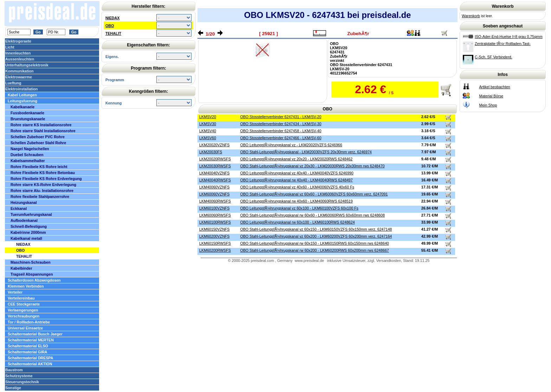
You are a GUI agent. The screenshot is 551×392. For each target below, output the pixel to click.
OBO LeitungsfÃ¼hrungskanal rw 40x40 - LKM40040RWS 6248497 (296, 180)
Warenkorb (471, 16)
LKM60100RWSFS (215, 222)
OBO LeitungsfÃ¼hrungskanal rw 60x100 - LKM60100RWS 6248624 (297, 222)
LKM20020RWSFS (215, 159)
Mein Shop (488, 105)
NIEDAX (112, 18)
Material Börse (491, 96)
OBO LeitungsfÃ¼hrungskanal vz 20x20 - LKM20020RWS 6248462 (296, 159)
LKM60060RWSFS (215, 215)
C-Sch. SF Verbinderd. (494, 57)
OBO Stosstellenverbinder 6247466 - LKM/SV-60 (281, 138)
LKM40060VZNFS (214, 187)
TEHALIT (113, 33)
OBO (110, 26)
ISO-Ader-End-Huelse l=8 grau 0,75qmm (509, 37)
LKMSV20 (208, 117)
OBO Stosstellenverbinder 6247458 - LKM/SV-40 (281, 131)
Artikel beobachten (495, 87)
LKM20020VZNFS (214, 145)
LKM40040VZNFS (214, 173)
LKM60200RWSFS (215, 250)
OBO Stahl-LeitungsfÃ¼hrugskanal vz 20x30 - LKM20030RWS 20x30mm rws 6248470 (312, 166)
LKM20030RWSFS (215, 166)
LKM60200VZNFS (214, 236)
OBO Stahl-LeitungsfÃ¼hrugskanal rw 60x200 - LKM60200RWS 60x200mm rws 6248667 (314, 250)
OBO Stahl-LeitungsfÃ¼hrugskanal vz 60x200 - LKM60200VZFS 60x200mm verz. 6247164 (316, 236)
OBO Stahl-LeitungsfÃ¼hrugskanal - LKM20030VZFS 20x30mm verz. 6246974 (306, 152)
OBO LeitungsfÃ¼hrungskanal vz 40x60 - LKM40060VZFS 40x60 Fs (297, 187)
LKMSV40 (208, 131)
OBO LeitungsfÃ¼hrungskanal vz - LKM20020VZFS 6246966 (291, 145)
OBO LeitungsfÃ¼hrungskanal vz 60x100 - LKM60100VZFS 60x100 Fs (299, 208)
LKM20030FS (211, 152)
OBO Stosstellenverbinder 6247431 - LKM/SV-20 (281, 117)
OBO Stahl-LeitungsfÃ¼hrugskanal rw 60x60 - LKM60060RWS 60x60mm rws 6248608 (312, 215)
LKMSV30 (208, 124)
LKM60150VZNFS (214, 229)
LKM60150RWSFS (215, 243)
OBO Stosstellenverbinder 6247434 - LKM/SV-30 (281, 124)
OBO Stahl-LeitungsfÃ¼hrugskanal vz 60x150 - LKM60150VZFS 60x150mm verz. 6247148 (316, 229)
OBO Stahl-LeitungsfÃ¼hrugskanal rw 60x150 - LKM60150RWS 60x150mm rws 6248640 (314, 243)
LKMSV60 (208, 138)
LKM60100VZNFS (214, 208)
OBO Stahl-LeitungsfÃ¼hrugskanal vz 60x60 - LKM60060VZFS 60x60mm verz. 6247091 (314, 194)
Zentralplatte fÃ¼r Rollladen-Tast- (503, 44)
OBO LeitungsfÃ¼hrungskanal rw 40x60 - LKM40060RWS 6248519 (296, 201)
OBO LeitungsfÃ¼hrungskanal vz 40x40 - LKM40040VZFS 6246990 (297, 173)
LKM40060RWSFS (215, 201)
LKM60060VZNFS (214, 194)
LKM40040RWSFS (215, 180)
